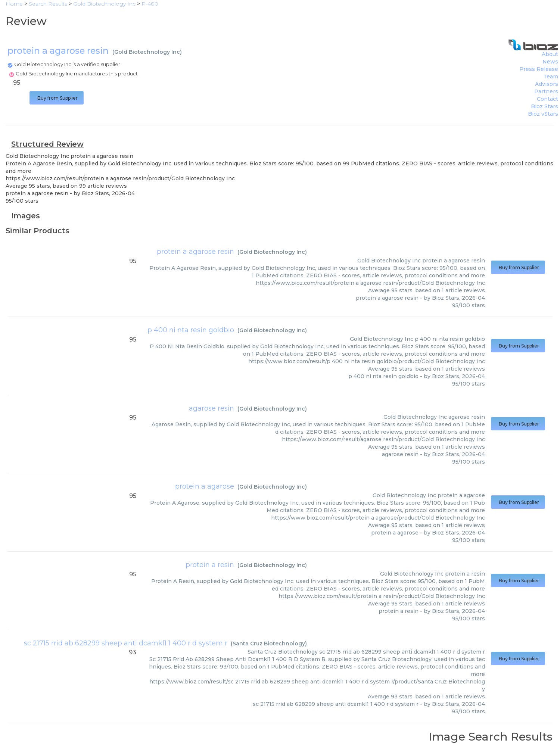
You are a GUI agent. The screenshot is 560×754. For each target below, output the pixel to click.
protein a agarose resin (195, 252)
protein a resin (210, 565)
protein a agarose (205, 486)
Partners (546, 91)
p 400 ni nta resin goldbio (191, 330)
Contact (547, 99)
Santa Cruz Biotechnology (269, 644)
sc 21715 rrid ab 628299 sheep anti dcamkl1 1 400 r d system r (126, 643)
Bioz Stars (545, 106)
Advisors (547, 84)
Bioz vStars (543, 114)
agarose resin (211, 408)
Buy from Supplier (57, 98)
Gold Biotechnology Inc (147, 52)
